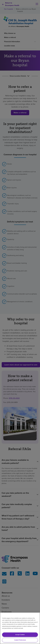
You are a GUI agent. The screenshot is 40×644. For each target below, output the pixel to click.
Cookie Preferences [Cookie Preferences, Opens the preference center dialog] (20, 640)
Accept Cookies (20, 635)
